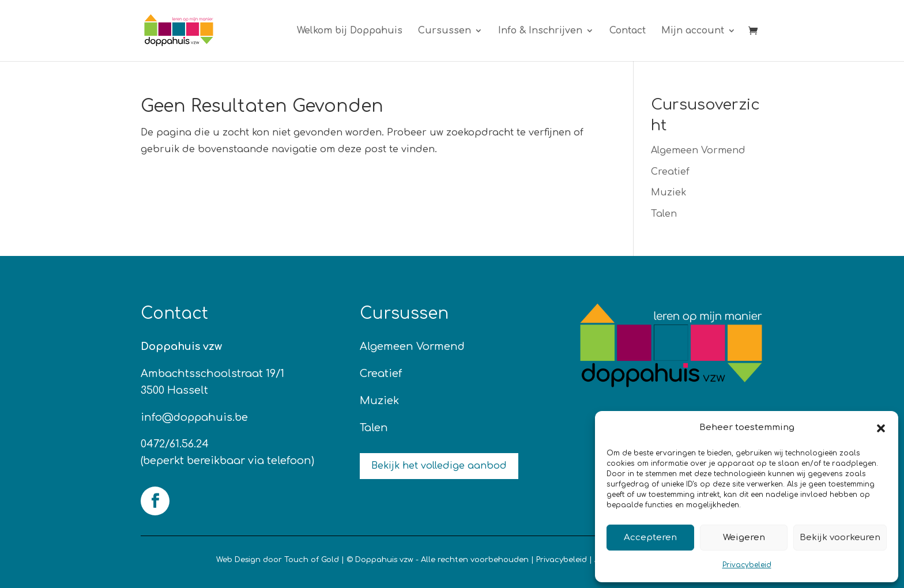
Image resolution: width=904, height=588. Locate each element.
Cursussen (445, 31)
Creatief (670, 172)
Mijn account (693, 31)
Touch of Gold (312, 560)
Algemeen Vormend (698, 150)
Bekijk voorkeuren (840, 538)
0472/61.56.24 (175, 444)
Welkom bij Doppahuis (350, 31)
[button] (881, 428)
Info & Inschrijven (540, 31)
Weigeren (744, 538)
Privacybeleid (747, 565)
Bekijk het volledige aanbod (439, 466)
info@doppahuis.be (194, 417)
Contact (628, 31)
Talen (664, 214)
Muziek (668, 193)
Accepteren (650, 538)
